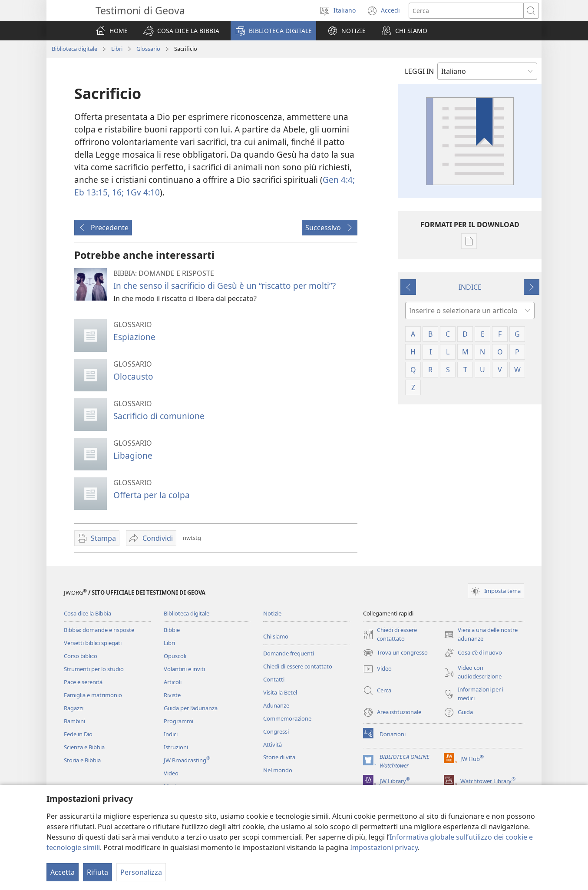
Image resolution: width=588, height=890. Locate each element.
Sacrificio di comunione (159, 416)
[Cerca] (466, 11)
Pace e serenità (83, 682)
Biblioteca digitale (74, 49)
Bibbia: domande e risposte (99, 630)
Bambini (74, 721)
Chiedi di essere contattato (298, 666)
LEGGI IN (419, 71)
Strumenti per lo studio (94, 669)
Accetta (63, 872)
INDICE (470, 287)
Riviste (172, 695)
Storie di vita (279, 757)
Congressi (276, 731)
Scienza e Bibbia (84, 747)
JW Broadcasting (187, 760)
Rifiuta (97, 872)
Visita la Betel (280, 692)
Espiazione (134, 337)
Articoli (173, 682)
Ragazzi (74, 708)
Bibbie (172, 630)
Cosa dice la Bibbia (88, 613)
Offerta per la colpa (152, 495)
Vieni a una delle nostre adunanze (481, 635)
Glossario (148, 49)
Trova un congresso (395, 653)
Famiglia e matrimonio (93, 695)
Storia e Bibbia (82, 760)
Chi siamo (276, 636)
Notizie (272, 613)
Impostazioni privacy (384, 847)
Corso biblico (81, 656)
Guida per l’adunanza (191, 708)
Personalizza (141, 872)
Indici (171, 734)
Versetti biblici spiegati (93, 643)
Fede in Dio (78, 734)
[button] (181, 31)
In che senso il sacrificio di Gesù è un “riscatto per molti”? (225, 286)
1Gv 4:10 (142, 192)
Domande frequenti (289, 653)
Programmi (178, 721)
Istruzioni (176, 747)
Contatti (274, 679)
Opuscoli (175, 656)
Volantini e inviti (184, 669)
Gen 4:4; (339, 180)
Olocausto (133, 376)
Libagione (133, 455)
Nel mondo (278, 770)
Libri (117, 49)
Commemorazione (287, 718)
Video (171, 773)
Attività (273, 744)
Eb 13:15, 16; (99, 192)
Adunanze (276, 705)
